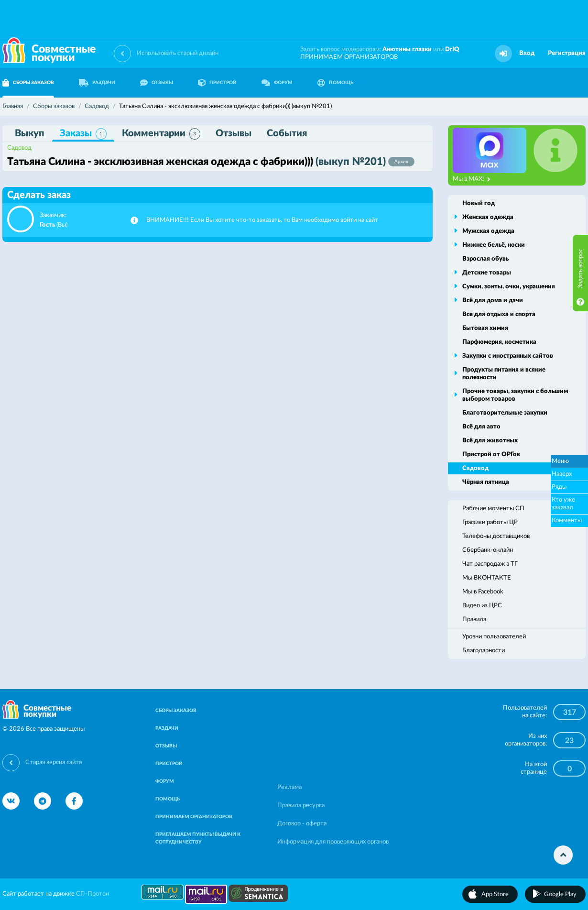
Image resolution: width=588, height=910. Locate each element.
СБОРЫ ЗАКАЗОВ (176, 711)
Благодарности (484, 651)
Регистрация (567, 53)
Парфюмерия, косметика (499, 342)
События (287, 133)
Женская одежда (488, 217)
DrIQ (452, 49)
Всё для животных (490, 441)
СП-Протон (93, 894)
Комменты (567, 521)
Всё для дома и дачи (493, 301)
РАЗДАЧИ (97, 83)
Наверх (562, 474)
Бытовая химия (485, 328)
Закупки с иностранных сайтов (508, 356)
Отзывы (234, 133)
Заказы (83, 134)
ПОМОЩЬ (335, 83)
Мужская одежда (488, 231)
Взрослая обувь (485, 259)
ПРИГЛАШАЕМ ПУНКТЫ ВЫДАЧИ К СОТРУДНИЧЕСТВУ (198, 838)
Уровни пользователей (494, 637)
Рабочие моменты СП (493, 509)
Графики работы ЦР (490, 522)
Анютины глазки (407, 49)
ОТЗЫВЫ (157, 83)
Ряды (559, 487)
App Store (495, 894)
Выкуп (30, 133)
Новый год (479, 203)
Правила (474, 619)
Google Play (560, 894)
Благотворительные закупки (505, 413)
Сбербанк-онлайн (488, 550)
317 (570, 713)
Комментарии (161, 134)
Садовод (19, 148)
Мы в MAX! (472, 179)
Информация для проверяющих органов (333, 842)
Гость (47, 225)
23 (569, 741)
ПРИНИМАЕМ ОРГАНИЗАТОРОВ (349, 57)
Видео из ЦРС (482, 606)
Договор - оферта (302, 824)
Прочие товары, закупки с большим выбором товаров (515, 395)
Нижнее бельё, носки (494, 245)
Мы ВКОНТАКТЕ (487, 578)
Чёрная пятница (486, 482)
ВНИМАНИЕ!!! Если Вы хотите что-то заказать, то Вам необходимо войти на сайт (262, 220)
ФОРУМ (277, 83)
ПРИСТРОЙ (217, 83)
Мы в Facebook (483, 592)
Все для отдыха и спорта (499, 314)
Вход (527, 53)
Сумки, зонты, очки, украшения (509, 287)
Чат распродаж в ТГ (490, 564)
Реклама (289, 787)
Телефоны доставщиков (496, 536)
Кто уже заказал (563, 504)
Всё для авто (481, 427)
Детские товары (487, 273)
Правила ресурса (301, 806)
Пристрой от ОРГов (491, 455)
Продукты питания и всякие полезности (504, 374)
